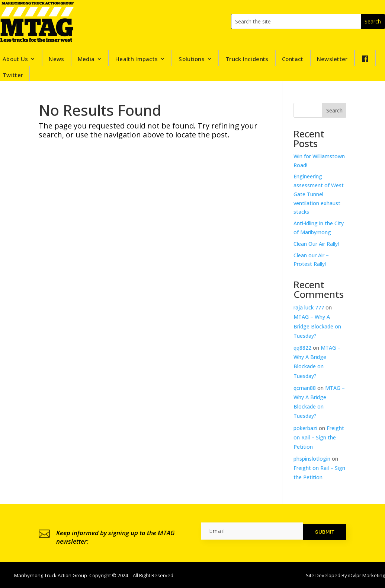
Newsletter (332, 59)
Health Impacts (137, 59)
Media (86, 59)
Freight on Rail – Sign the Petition (319, 437)
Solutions (192, 59)
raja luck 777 (309, 307)
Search (334, 110)
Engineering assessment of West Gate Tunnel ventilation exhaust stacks (319, 194)
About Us (15, 59)
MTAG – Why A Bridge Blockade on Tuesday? (317, 326)
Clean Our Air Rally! (316, 244)
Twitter (13, 75)
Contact (293, 59)
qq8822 (302, 348)
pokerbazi (305, 428)
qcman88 (305, 388)
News (56, 59)
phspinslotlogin (312, 459)
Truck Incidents (247, 59)
